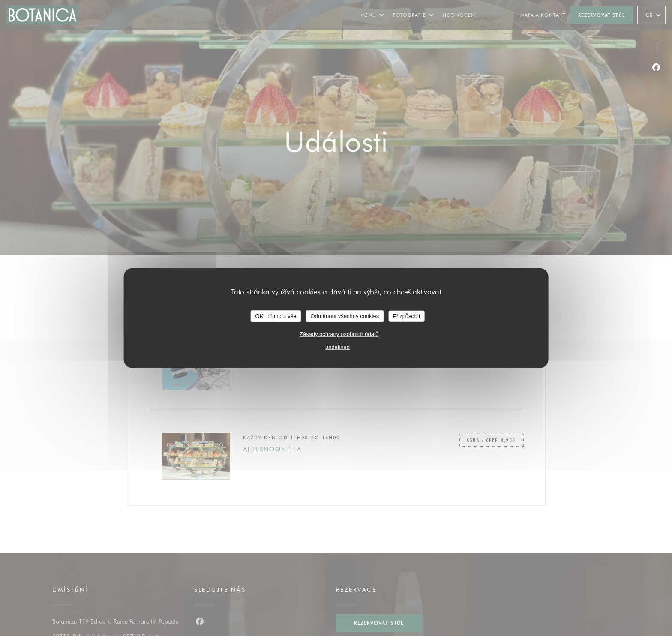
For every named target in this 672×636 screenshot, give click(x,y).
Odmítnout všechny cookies (345, 316)
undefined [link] (337, 346)
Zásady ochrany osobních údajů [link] (339, 334)
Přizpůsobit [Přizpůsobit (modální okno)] (406, 316)
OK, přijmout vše (276, 316)
